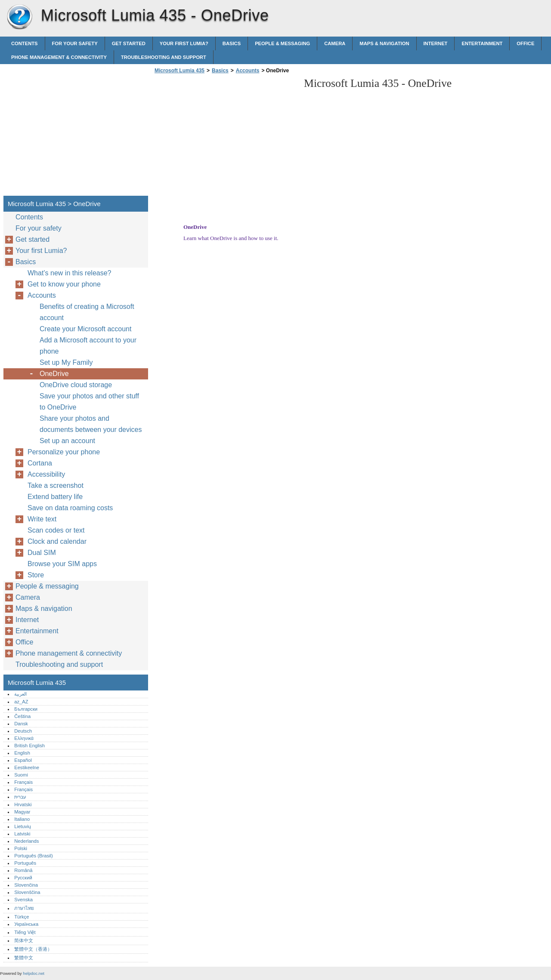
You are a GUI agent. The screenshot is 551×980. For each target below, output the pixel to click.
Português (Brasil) (34, 856)
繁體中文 (24, 958)
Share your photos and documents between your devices (91, 424)
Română (23, 870)
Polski (21, 848)
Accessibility (46, 474)
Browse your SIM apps (62, 564)
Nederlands (26, 841)
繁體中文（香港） (33, 949)
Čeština (22, 716)
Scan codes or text (56, 530)
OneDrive (54, 374)
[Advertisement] (225, 137)
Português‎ (25, 863)
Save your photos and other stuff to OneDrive (89, 402)
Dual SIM (42, 553)
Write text (42, 519)
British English (29, 746)
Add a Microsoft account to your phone (88, 346)
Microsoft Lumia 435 (19, 17)
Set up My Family (66, 362)
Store (36, 575)
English (22, 753)
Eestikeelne (27, 767)
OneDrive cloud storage (76, 385)
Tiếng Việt (25, 932)
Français (23, 782)
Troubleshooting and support (164, 57)
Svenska (23, 900)
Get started (129, 43)
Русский (23, 878)
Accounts (248, 71)
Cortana (40, 463)
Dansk (21, 724)
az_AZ (21, 702)
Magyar (22, 812)
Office (525, 43)
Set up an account (67, 441)
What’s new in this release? (69, 273)
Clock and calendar (57, 541)
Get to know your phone (64, 284)
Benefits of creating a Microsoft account (87, 312)
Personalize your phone (64, 452)
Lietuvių (23, 826)
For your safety (75, 43)
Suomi (21, 775)
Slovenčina (26, 885)
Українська (26, 924)
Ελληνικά (24, 738)
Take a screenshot (56, 485)
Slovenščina (27, 892)
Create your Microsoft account (85, 329)
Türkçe (22, 917)
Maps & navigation (384, 43)
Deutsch (23, 731)
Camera (335, 43)
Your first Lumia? (184, 43)
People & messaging (282, 43)
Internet (436, 43)
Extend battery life (55, 497)
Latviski (22, 834)
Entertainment (482, 43)
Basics (232, 43)
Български (26, 709)
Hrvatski (23, 804)
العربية (20, 694)
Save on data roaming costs (70, 508)
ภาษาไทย (24, 908)
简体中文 (24, 940)
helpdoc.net (34, 973)
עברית (20, 797)
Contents (25, 43)
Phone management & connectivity (59, 57)
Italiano (22, 819)
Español (23, 760)
